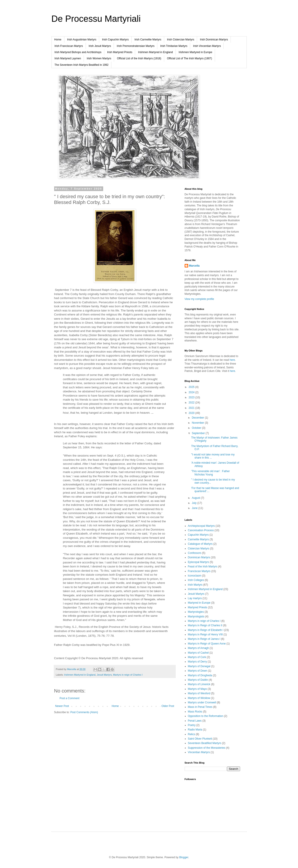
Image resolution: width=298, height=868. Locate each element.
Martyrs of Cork (197, 657)
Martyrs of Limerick (199, 684)
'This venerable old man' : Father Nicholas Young (210, 473)
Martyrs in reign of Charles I (128, 675)
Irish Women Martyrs (99, 58)
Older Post (168, 706)
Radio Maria (195, 730)
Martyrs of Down (198, 671)
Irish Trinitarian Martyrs (174, 46)
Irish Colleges (196, 580)
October (197, 428)
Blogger (184, 857)
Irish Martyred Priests (120, 52)
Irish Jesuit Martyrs (100, 46)
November (198, 423)
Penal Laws (195, 721)
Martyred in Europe (199, 603)
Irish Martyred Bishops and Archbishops (78, 52)
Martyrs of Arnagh (198, 648)
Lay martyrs (195, 598)
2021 (192, 408)
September (199, 433)
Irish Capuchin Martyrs (115, 40)
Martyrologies (196, 612)
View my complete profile (199, 299)
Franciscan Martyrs (199, 571)
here (232, 360)
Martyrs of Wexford (199, 693)
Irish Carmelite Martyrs (148, 40)
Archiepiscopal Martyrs (201, 526)
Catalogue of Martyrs (200, 544)
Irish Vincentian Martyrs (207, 46)
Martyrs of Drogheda (200, 675)
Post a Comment (70, 698)
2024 (192, 392)
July (194, 503)
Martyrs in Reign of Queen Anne (207, 644)
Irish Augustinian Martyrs (82, 40)
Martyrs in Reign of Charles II (205, 625)
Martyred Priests (198, 607)
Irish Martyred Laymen (68, 58)
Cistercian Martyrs (199, 549)
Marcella (194, 266)
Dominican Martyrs (199, 557)
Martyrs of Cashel (198, 653)
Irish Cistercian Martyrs (181, 40)
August (196, 498)
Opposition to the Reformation (206, 716)
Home (58, 40)
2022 (192, 403)
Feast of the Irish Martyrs (203, 567)
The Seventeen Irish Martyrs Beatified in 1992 (82, 65)
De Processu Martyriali (96, 19)
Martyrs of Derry (197, 662)
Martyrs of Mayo (197, 689)
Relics (192, 734)
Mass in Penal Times (200, 707)
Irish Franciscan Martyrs (69, 46)
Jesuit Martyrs (104, 675)
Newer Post (62, 706)
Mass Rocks (195, 712)
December (198, 418)
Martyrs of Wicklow (199, 698)
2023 (192, 397)
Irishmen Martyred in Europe (195, 52)
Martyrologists (196, 617)
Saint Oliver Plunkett (200, 739)
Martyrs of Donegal (199, 666)
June (195, 508)
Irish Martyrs (195, 585)
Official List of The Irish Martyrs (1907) (190, 58)
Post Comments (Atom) (84, 712)
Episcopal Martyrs (198, 562)
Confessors (195, 553)
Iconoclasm (195, 576)
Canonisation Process (201, 530)
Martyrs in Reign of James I (204, 639)
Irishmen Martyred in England (155, 52)
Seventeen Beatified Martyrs (205, 743)
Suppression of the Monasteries (207, 748)
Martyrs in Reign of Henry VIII (205, 635)
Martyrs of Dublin (198, 680)
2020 (192, 413)
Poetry (192, 725)
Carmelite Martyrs (198, 539)
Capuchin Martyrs (198, 535)
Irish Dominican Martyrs (214, 40)
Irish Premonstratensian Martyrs (136, 46)
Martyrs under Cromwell (202, 702)
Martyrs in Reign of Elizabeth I (206, 630)
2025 (192, 387)
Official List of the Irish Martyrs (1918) (139, 58)
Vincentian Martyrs (199, 752)
